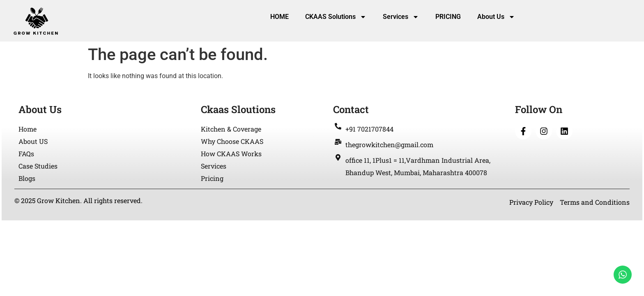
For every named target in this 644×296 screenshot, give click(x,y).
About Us (496, 17)
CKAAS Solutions (336, 17)
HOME (279, 17)
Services (401, 17)
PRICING (448, 17)
